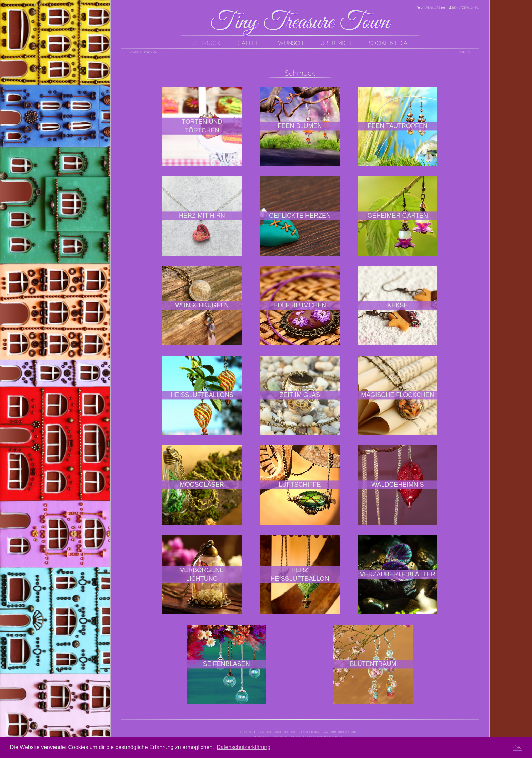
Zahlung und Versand (341, 732)
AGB (278, 732)
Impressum (247, 732)
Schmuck (206, 43)
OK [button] (517, 747)
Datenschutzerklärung (302, 732)
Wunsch (290, 43)
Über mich (336, 43)
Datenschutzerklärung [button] (243, 747)
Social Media (388, 43)
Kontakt (265, 732)
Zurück (464, 52)
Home (134, 52)
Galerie (249, 43)
